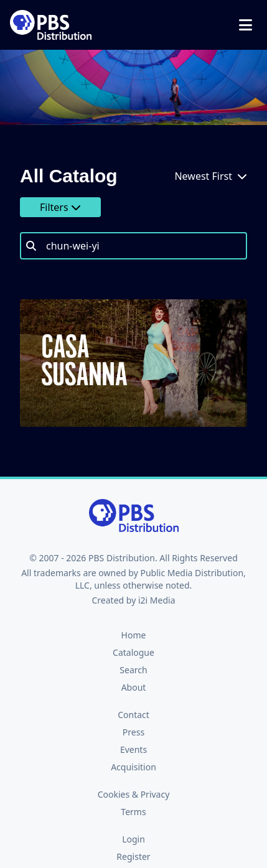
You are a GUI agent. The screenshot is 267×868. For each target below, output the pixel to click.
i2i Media (157, 600)
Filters (60, 207)
